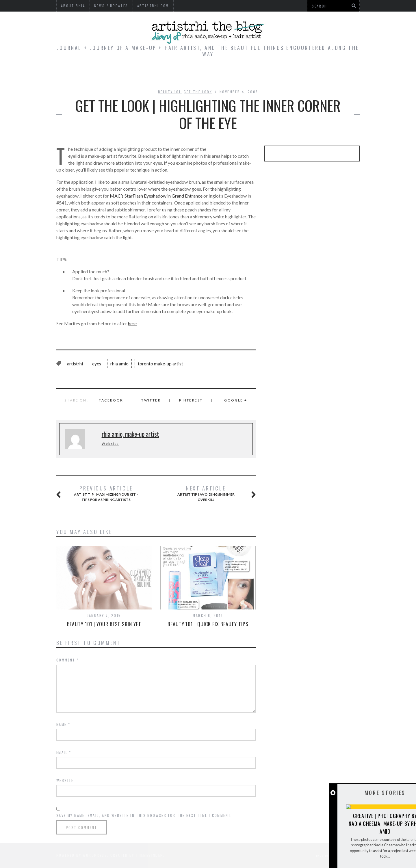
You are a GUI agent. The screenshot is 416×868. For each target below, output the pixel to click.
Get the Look (198, 92)
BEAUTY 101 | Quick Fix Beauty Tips (208, 624)
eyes (97, 364)
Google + (236, 400)
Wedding (244, 75)
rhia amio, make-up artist (130, 434)
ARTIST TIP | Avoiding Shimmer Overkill (210, 493)
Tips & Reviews (199, 75)
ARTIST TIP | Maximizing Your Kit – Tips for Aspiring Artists (104, 493)
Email (64, 752)
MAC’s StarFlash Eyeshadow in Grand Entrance (156, 196)
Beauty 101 (169, 92)
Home (120, 75)
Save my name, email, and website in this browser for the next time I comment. (144, 815)
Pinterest (191, 400)
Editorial (152, 75)
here (132, 323)
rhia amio (119, 364)
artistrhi (75, 364)
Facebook (111, 400)
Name (63, 724)
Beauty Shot (285, 75)
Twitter (151, 400)
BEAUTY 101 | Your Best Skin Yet (104, 624)
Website (110, 444)
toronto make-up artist (160, 364)
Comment (68, 660)
